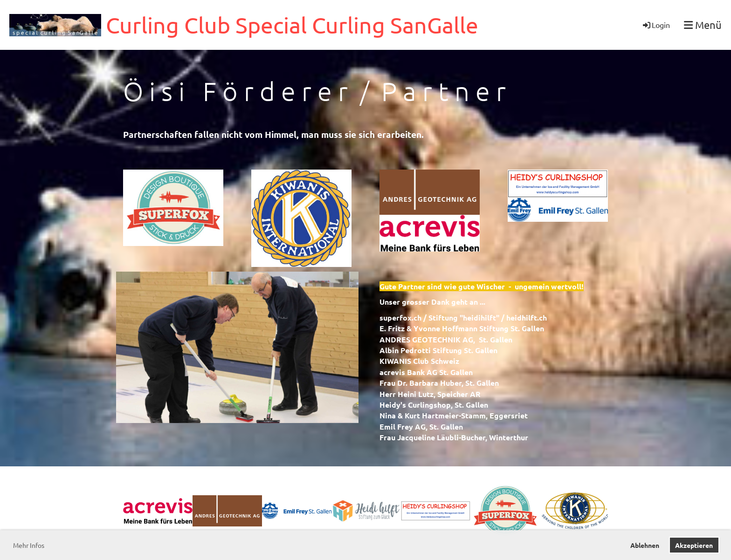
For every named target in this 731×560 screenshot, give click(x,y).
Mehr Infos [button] (29, 545)
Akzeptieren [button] (694, 545)
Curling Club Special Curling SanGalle (292, 25)
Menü (703, 25)
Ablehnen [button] (645, 545)
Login (656, 25)
